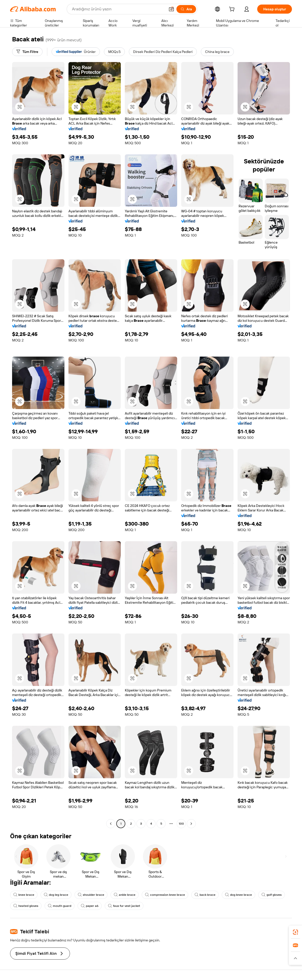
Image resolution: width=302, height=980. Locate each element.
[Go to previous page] (111, 824)
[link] (295, 932)
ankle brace (125, 895)
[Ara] (186, 9)
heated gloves (26, 906)
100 (181, 824)
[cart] (233, 10)
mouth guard (60, 906)
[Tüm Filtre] (27, 52)
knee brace (24, 895)
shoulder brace (91, 895)
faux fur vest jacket (124, 906)
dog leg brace (56, 895)
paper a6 (90, 906)
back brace (205, 895)
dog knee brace (238, 895)
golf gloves (272, 895)
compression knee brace (165, 895)
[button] (171, 9)
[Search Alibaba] (118, 9)
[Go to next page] (191, 824)
